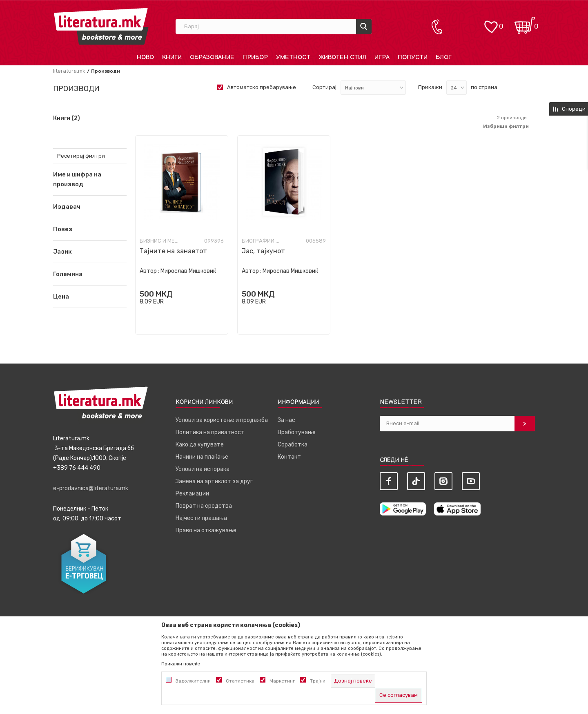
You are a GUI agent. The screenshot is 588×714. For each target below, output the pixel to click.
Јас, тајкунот (263, 251)
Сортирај (324, 87)
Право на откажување (206, 530)
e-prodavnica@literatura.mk (91, 488)
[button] (90, 207)
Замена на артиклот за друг (214, 481)
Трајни (318, 681)
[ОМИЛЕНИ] (491, 23)
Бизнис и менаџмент (160, 241)
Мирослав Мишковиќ (188, 271)
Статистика (240, 681)
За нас (286, 420)
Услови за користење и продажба (222, 420)
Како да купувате (200, 445)
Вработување (297, 432)
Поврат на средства (204, 506)
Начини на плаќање (202, 457)
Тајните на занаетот (173, 251)
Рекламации (192, 494)
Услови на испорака (203, 469)
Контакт (289, 457)
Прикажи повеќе (181, 664)
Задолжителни (193, 681)
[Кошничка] (525, 23)
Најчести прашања (201, 518)
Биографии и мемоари (262, 241)
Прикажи (430, 87)
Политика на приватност (210, 432)
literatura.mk (69, 71)
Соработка (293, 445)
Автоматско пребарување (262, 87)
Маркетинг (282, 681)
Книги (67, 118)
